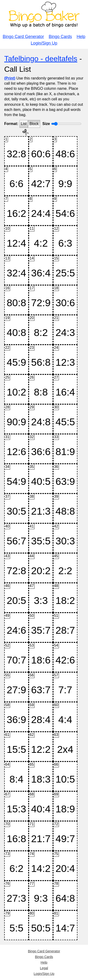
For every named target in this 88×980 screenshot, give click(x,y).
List (24, 124)
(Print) (10, 78)
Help (81, 37)
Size (46, 124)
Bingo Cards (60, 37)
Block (34, 124)
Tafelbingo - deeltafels (41, 59)
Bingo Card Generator (23, 37)
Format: (11, 124)
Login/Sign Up (44, 43)
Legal (44, 968)
